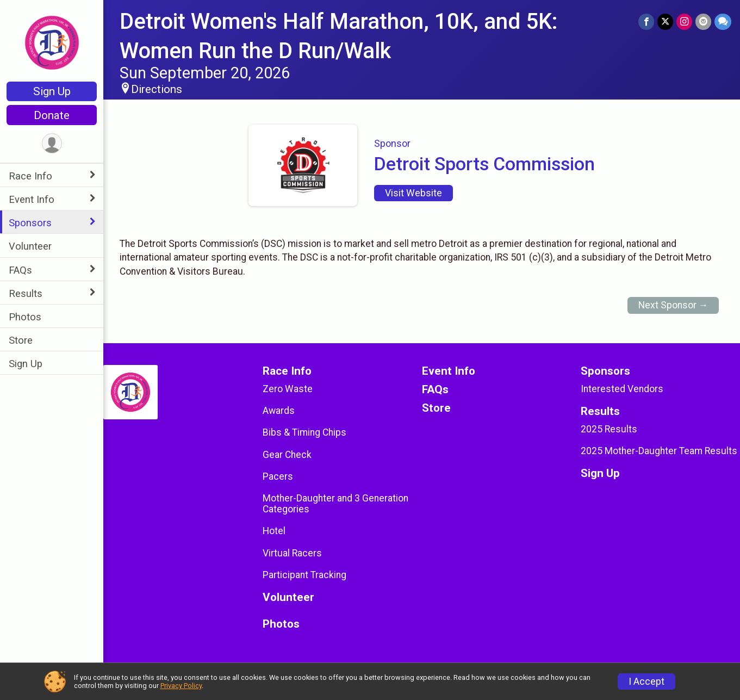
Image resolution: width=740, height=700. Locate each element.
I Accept (646, 682)
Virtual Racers (292, 553)
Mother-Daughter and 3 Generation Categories (335, 504)
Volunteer (30, 246)
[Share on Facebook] (646, 21)
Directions (157, 89)
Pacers (278, 476)
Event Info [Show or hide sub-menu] (32, 199)
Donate (52, 115)
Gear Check (287, 455)
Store (21, 340)
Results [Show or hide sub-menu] (26, 293)
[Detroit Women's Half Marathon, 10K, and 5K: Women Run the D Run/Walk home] (52, 42)
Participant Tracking (304, 575)
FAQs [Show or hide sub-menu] (20, 270)
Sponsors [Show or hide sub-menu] (30, 223)
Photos (25, 317)
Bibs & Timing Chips (304, 432)
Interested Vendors (622, 389)
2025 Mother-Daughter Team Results (659, 451)
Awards (279, 411)
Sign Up (52, 91)
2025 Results (609, 429)
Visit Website (413, 193)
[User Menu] (52, 143)
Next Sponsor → (673, 305)
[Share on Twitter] (665, 21)
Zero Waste (288, 389)
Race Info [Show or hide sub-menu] (30, 176)
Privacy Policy (181, 686)
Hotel (274, 531)
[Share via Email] (703, 21)
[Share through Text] (723, 21)
